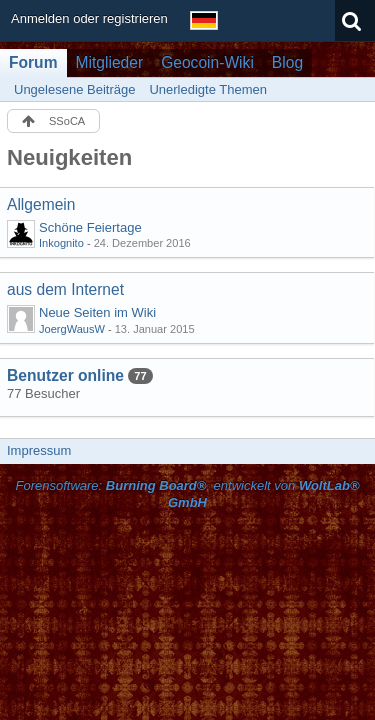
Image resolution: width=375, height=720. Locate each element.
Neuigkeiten (69, 157)
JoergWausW (72, 329)
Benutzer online (65, 375)
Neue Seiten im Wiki (97, 312)
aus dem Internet (65, 289)
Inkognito (61, 243)
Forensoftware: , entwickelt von (187, 494)
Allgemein (41, 204)
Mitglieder (110, 62)
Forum (33, 62)
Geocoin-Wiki (207, 62)
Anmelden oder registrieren (89, 18)
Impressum (39, 450)
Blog (287, 62)
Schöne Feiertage (90, 227)
